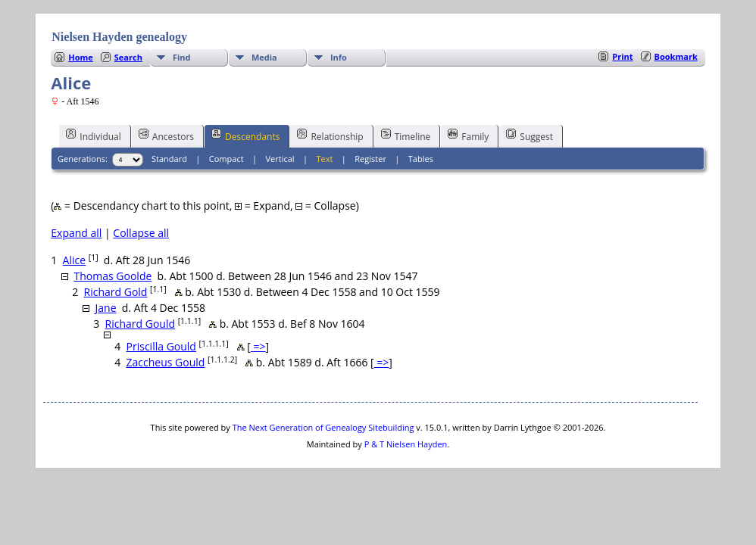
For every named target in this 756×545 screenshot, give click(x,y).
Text (325, 159)
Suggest (530, 135)
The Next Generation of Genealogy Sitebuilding (323, 427)
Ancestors (166, 135)
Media (264, 57)
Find (182, 57)
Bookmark (676, 56)
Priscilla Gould (161, 346)
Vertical (280, 159)
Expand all (76, 233)
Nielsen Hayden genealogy (119, 37)
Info (339, 57)
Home (81, 57)
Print (622, 56)
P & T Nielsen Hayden (406, 444)
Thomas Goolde (113, 276)
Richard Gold (116, 292)
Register (370, 159)
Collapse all (141, 233)
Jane (106, 308)
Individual (94, 135)
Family (468, 135)
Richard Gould (140, 324)
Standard (169, 159)
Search (128, 57)
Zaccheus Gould (166, 362)
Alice (75, 260)
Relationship (330, 135)
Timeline (406, 135)
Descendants (245, 135)
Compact (226, 159)
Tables (421, 159)
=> (258, 346)
